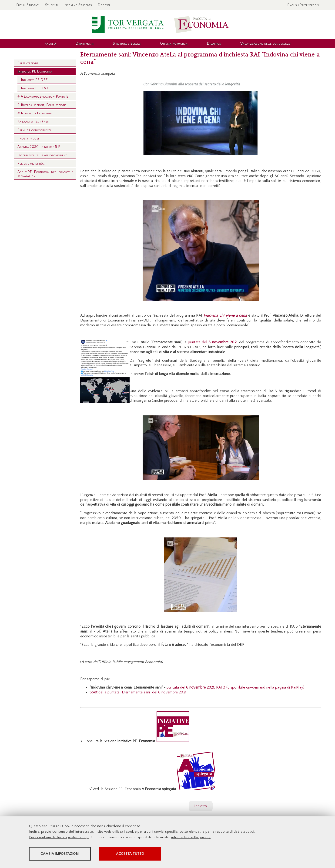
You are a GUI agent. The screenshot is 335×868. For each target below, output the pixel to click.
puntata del (213, 342)
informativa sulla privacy (191, 838)
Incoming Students (78, 5)
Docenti (104, 5)
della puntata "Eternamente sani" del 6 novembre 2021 (138, 692)
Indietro (201, 806)
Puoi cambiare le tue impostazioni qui (59, 838)
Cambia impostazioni (66, 854)
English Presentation (303, 5)
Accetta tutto (149, 854)
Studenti (52, 5)
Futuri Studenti (28, 5)
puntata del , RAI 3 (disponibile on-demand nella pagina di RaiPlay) (235, 687)
